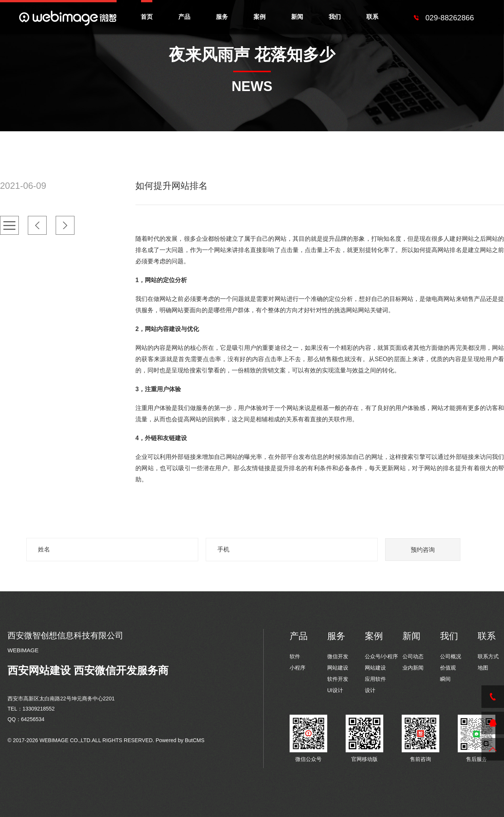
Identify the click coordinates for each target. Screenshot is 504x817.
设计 (370, 690)
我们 (335, 17)
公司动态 (413, 656)
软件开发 (338, 679)
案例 (260, 17)
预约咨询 (423, 550)
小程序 (298, 668)
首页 (147, 17)
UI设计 (335, 690)
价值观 (448, 668)
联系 (372, 17)
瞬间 (445, 679)
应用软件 (375, 679)
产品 (184, 17)
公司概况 (451, 656)
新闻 (297, 17)
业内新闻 (413, 668)
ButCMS (194, 740)
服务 (222, 17)
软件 (295, 656)
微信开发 (338, 656)
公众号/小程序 (381, 656)
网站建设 (338, 668)
